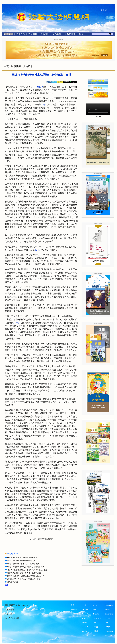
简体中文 (74, 610)
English (84, 622)
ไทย (106, 622)
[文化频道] (57, 35)
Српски (108, 618)
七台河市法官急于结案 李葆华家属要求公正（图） (28, 570)
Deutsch (85, 618)
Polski (95, 636)
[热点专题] (20, 35)
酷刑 (37, 250)
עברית (95, 605)
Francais (85, 636)
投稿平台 (8, 614)
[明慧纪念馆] (70, 35)
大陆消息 (28, 66)
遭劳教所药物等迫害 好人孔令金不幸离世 (24, 573)
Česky (84, 614)
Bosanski (85, 610)
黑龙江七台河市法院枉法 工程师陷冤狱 (23, 564)
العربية (84, 605)
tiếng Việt (108, 636)
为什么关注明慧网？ (13, 618)
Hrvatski (96, 614)
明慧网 (40, 87)
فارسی (84, 631)
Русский (108, 610)
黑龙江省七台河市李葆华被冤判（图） (22, 561)
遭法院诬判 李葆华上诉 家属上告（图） (24, 579)
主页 (6, 66)
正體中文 (74, 605)
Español (85, 627)
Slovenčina (109, 614)
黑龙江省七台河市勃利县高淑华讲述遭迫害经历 (26, 567)
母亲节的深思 (12, 582)
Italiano (95, 622)
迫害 (45, 105)
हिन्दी (94, 610)
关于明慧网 (9, 610)
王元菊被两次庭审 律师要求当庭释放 (22, 558)
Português (109, 605)
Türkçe (107, 627)
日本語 (95, 627)
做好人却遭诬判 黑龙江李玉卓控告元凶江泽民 (26, 576)
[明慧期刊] (33, 35)
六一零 (17, 323)
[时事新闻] (8, 35)
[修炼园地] (45, 35)
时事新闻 (16, 66)
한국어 (95, 631)
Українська (109, 631)
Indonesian (97, 618)
